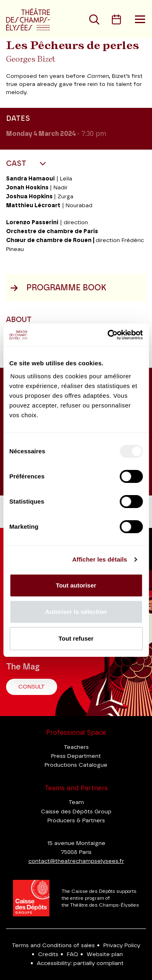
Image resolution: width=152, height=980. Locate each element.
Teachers (76, 747)
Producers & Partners (76, 821)
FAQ (73, 954)
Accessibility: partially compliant (80, 963)
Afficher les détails (100, 559)
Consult (32, 687)
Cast (17, 164)
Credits (48, 954)
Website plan (105, 954)
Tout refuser (76, 638)
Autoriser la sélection (76, 612)
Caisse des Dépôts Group (76, 812)
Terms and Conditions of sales (53, 946)
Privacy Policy (122, 946)
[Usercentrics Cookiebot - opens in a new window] (108, 335)
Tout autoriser (76, 585)
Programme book (58, 288)
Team (76, 802)
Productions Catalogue (76, 765)
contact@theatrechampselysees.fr (76, 861)
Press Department (76, 756)
